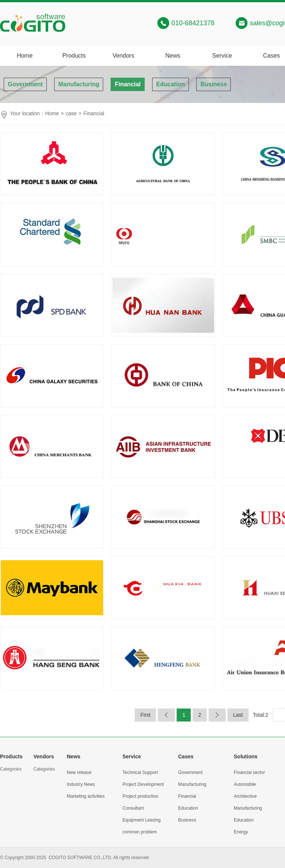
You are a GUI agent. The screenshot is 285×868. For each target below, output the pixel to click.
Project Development (143, 784)
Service (222, 56)
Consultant (133, 808)
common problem (140, 832)
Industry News (81, 784)
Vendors (123, 56)
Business (214, 84)
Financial (127, 84)
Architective (245, 796)
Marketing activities (86, 796)
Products (74, 56)
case (71, 113)
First (145, 715)
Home (25, 56)
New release (79, 772)
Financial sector (249, 772)
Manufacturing (79, 84)
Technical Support (140, 772)
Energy (241, 832)
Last (238, 715)
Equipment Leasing (142, 820)
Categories (11, 769)
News (173, 56)
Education (171, 84)
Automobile (245, 784)
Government (25, 84)
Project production (140, 796)
